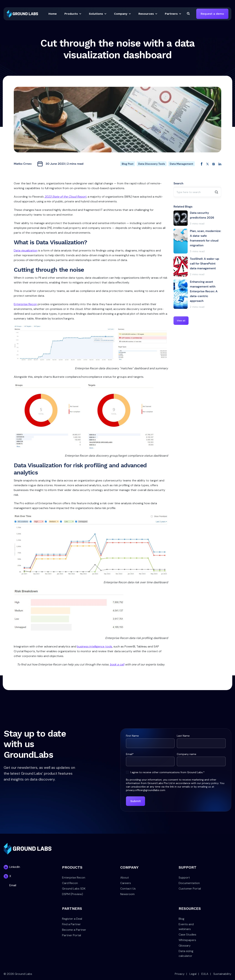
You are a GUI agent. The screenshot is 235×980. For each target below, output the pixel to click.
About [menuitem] (125, 878)
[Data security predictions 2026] (197, 218)
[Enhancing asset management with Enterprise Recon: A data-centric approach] (197, 294)
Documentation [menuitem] (189, 883)
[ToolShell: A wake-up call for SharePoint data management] (197, 266)
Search (178, 183)
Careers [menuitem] (126, 883)
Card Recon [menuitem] (70, 883)
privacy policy (210, 783)
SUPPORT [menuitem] (188, 867)
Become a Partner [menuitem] (74, 930)
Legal (193, 974)
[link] (22, 14)
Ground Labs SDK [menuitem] (74, 889)
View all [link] (181, 321)
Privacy (180, 974)
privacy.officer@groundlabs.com (146, 790)
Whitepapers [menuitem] (187, 940)
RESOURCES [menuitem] (190, 908)
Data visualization (26, 250)
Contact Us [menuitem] (128, 889)
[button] (53, 14)
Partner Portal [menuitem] (72, 935)
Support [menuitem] (184, 878)
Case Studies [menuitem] (187, 935)
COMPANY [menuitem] (129, 867)
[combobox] (197, 192)
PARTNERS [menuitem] (72, 908)
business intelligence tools (95, 646)
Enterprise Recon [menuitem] (74, 878)
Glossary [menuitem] (185, 946)
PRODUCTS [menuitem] (72, 867)
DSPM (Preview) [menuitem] (73, 894)
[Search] (188, 13)
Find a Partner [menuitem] (71, 924)
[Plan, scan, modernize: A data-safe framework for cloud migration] (197, 241)
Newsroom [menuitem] (127, 894)
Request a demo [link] (212, 14)
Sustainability (222, 974)
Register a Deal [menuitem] (72, 919)
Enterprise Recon (25, 304)
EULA (205, 974)
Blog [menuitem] (181, 919)
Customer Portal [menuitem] (190, 889)
